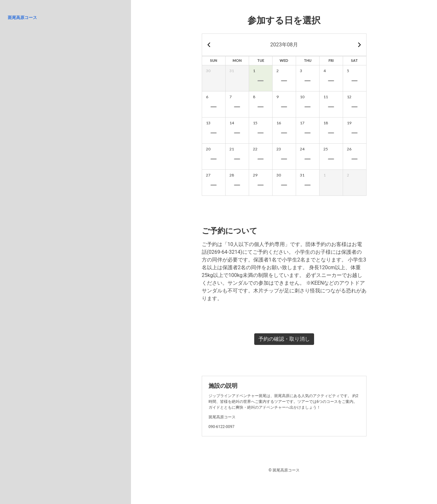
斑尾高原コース (22, 18)
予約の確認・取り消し (284, 339)
